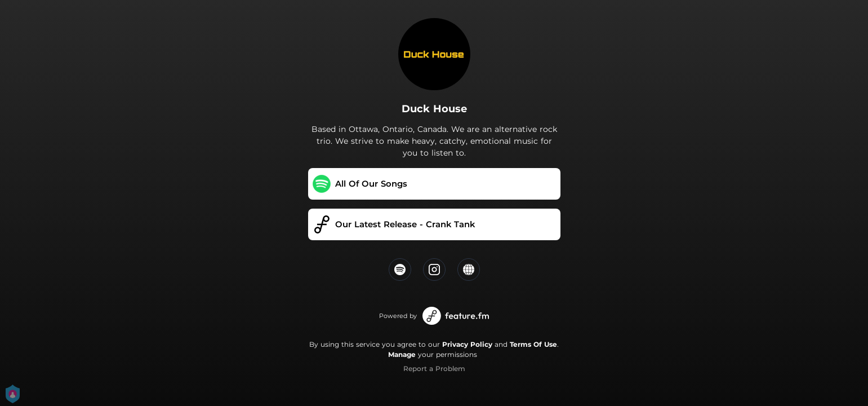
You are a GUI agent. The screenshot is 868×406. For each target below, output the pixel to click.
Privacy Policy (467, 344)
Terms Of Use (533, 344)
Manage (402, 354)
